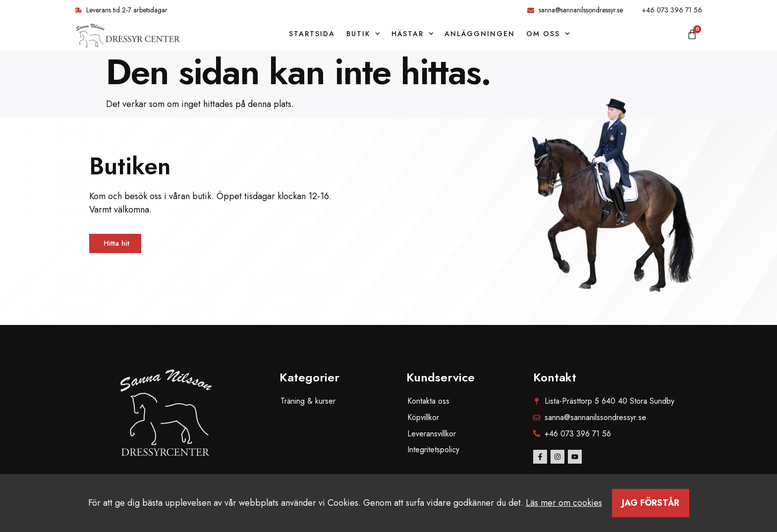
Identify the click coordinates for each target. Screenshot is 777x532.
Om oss (548, 34)
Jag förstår (651, 503)
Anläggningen (480, 34)
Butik (363, 34)
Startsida (312, 34)
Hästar (413, 34)
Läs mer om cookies (564, 503)
